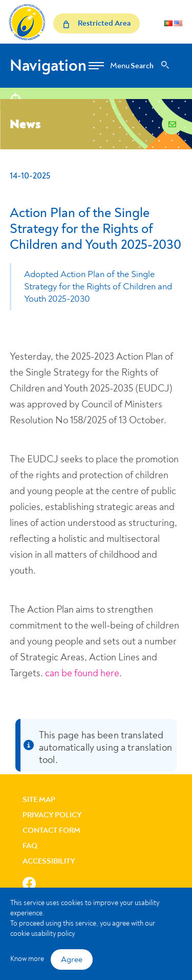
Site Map (39, 800)
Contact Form (51, 830)
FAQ (30, 846)
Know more (27, 959)
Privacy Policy (52, 815)
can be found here (82, 673)
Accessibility (49, 861)
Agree (72, 959)
